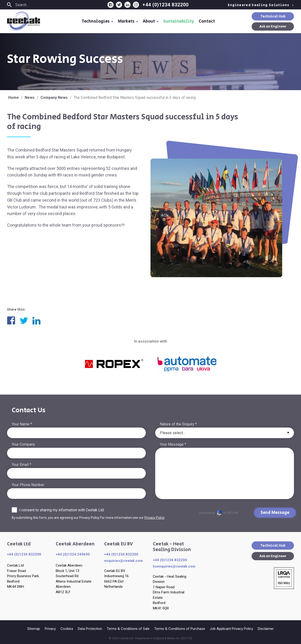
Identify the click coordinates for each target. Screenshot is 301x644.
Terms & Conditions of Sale (128, 629)
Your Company (23, 444)
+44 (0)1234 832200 (166, 5)
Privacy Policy (154, 518)
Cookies (67, 629)
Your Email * (22, 465)
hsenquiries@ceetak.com (174, 566)
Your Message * (173, 444)
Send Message (275, 513)
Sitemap (34, 629)
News (30, 98)
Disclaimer (266, 629)
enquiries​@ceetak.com (123, 561)
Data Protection (90, 629)
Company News (54, 98)
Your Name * (22, 424)
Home (14, 98)
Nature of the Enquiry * (178, 424)
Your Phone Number (28, 485)
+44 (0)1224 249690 (73, 554)
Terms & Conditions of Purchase (180, 629)
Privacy (50, 629)
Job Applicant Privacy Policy (231, 629)
